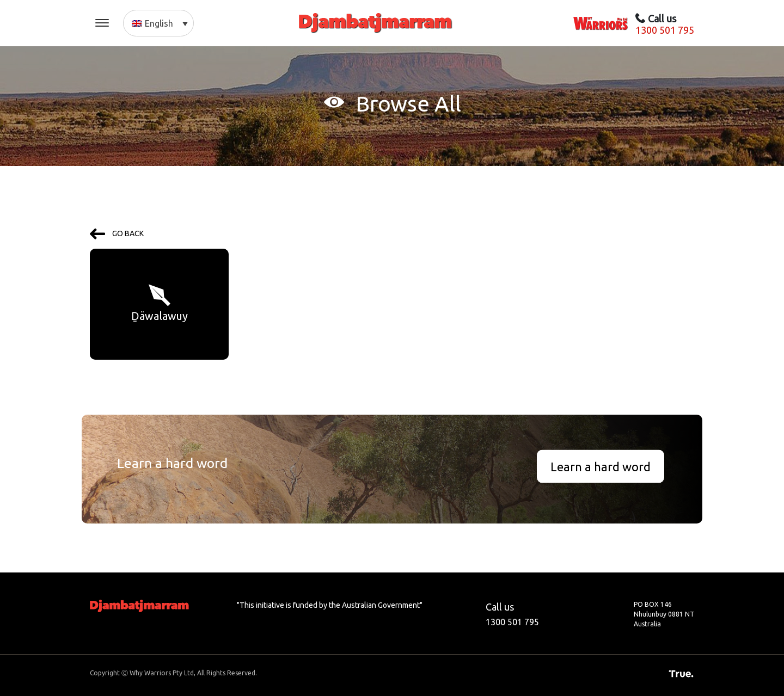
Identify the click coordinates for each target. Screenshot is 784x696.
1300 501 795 (665, 30)
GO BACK (117, 233)
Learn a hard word (601, 467)
